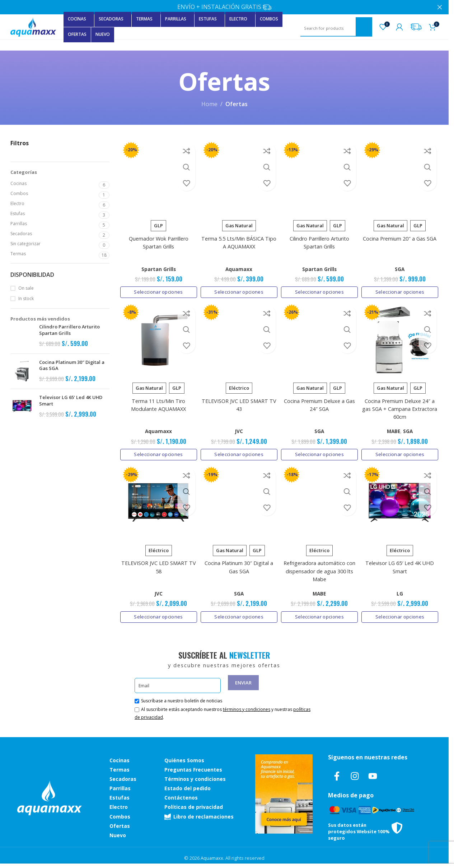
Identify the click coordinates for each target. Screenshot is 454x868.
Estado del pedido (188, 788)
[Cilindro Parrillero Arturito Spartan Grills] (320, 176)
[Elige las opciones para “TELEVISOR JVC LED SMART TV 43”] (238, 453)
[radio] (157, 223)
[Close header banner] (440, 7)
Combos (19, 193)
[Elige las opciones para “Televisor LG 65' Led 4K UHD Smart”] (401, 616)
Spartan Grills (157, 266)
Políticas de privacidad (194, 806)
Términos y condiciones (195, 778)
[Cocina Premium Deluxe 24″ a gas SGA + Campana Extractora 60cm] (401, 339)
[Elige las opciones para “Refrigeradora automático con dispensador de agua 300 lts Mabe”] (320, 616)
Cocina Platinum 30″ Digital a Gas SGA (72, 366)
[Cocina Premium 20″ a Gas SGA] (401, 176)
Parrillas (19, 224)
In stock (26, 299)
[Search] (336, 28)
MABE (395, 429)
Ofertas (120, 825)
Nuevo (118, 834)
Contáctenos (181, 797)
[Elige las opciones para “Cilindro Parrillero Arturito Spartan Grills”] (320, 289)
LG (401, 593)
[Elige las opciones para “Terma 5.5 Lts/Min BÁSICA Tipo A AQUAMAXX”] (238, 289)
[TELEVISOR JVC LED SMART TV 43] (238, 339)
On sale (26, 288)
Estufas (18, 214)
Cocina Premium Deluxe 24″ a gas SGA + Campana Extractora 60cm (401, 407)
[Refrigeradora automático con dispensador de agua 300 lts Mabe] (320, 503)
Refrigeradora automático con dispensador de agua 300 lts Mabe (320, 570)
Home (209, 104)
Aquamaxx (238, 266)
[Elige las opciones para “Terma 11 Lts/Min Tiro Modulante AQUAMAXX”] (157, 453)
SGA (401, 266)
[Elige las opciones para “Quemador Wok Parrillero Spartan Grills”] (157, 289)
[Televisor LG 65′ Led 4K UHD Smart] (401, 503)
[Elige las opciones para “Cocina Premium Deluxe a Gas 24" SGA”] (320, 453)
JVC (238, 429)
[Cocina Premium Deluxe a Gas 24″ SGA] (320, 339)
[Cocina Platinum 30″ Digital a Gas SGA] (238, 503)
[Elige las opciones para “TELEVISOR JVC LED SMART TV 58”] (157, 616)
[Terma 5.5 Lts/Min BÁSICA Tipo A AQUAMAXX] (238, 176)
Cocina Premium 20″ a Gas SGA (401, 236)
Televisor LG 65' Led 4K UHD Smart (71, 401)
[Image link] (50, 796)
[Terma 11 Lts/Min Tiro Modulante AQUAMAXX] (157, 339)
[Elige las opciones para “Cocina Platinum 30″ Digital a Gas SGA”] (238, 616)
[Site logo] (33, 26)
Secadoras (21, 234)
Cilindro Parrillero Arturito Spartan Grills (69, 330)
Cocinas (18, 183)
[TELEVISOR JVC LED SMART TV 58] (157, 503)
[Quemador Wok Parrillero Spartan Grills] (157, 176)
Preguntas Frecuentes (193, 769)
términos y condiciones (247, 709)
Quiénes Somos (184, 759)
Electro (17, 203)
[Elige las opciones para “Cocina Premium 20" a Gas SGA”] (401, 289)
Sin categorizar (25, 244)
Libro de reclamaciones (199, 815)
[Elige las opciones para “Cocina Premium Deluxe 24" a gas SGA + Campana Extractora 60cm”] (401, 453)
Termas (18, 254)
